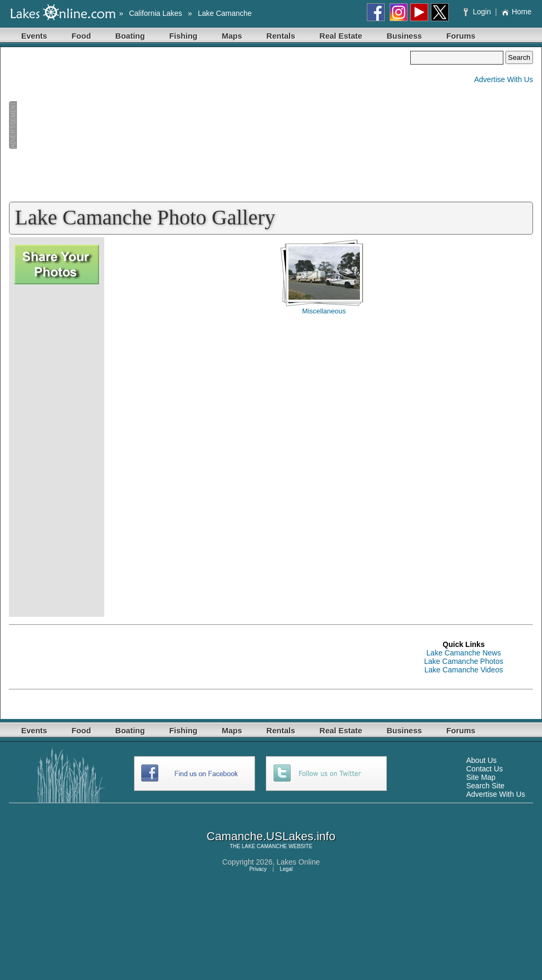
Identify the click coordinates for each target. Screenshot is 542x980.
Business (404, 36)
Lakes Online (299, 862)
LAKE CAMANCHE (265, 846)
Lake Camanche (225, 13)
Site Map (481, 777)
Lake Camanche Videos (464, 670)
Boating (130, 36)
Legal (286, 869)
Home (516, 12)
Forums (461, 36)
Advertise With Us (504, 79)
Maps (232, 36)
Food (81, 36)
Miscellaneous (324, 311)
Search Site (485, 786)
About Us (482, 760)
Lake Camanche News (464, 653)
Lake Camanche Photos (463, 661)
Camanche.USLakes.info (271, 836)
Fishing (183, 36)
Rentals (281, 36)
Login (478, 12)
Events (34, 36)
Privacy (258, 869)
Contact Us (485, 769)
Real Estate (341, 36)
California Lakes (156, 13)
